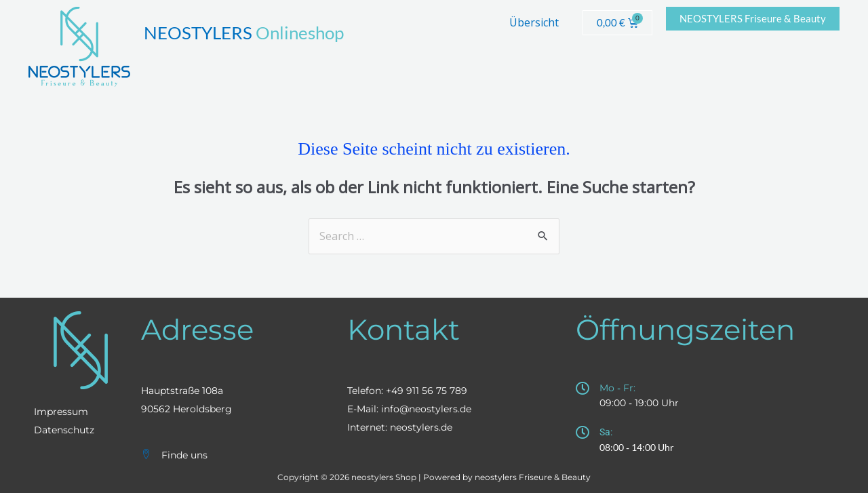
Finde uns (184, 455)
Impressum (61, 412)
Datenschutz (64, 430)
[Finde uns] (146, 454)
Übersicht (534, 22)
